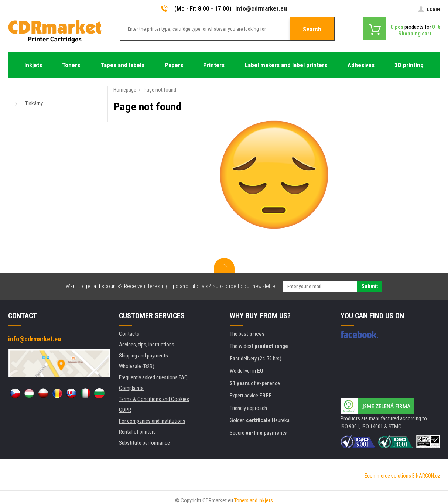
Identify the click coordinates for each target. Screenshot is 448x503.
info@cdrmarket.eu (261, 8)
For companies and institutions (152, 421)
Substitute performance (144, 443)
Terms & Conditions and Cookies (154, 399)
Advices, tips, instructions (147, 345)
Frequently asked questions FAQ (153, 377)
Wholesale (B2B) (137, 366)
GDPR (125, 410)
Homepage (125, 90)
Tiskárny (34, 103)
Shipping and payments (143, 356)
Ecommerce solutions (388, 476)
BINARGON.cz (426, 476)
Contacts (129, 334)
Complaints (131, 388)
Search (312, 29)
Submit (370, 286)
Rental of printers (137, 432)
